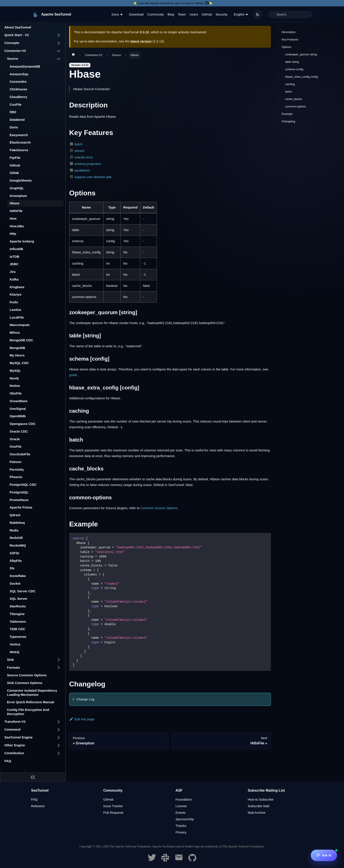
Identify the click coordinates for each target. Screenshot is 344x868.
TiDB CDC (17, 629)
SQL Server (18, 599)
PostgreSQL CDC (23, 485)
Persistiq (17, 469)
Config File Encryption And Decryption (28, 712)
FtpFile (15, 158)
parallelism (82, 170)
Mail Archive (257, 813)
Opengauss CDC (23, 424)
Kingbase (17, 287)
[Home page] (73, 55)
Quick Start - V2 (17, 35)
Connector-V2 (15, 51)
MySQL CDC (19, 363)
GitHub (207, 14)
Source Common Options (27, 675)
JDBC (14, 264)
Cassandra (18, 82)
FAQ (8, 761)
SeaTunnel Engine (18, 737)
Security (221, 14)
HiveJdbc (17, 226)
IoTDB (14, 257)
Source (13, 59)
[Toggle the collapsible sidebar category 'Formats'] (59, 668)
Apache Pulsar (21, 507)
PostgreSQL (19, 492)
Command (12, 729)
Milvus (15, 332)
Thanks (181, 826)
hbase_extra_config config (301, 77)
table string (292, 62)
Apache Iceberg (22, 241)
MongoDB (17, 348)
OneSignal (18, 409)
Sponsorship (185, 819)
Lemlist (15, 310)
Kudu (14, 302)
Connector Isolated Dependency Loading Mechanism (32, 693)
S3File (14, 553)
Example (287, 114)
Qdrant (15, 515)
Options (286, 47)
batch (78, 144)
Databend (17, 120)
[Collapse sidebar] (33, 777)
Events (181, 813)
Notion (15, 386)
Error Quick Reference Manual (31, 702)
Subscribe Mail (258, 806)
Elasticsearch (20, 142)
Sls (12, 568)
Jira (13, 272)
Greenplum (18, 196)
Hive (13, 218)
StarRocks (18, 606)
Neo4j (14, 378)
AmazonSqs (19, 74)
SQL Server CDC (23, 591)
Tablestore (18, 622)
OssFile (16, 446)
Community (156, 14)
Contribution (14, 753)
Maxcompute (20, 325)
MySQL (15, 371)
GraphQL (17, 188)
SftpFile (16, 561)
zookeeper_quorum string (301, 54)
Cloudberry (18, 97)
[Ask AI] (324, 855)
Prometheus (19, 500)
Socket (15, 583)
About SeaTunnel (18, 27)
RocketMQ (18, 545)
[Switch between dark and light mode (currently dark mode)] (258, 14)
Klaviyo (15, 294)
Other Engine (15, 745)
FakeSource (19, 150)
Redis (14, 530)
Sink (11, 660)
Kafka (14, 279)
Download (136, 14)
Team (182, 14)
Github (15, 165)
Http (13, 234)
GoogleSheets (21, 180)
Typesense (18, 637)
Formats (13, 667)
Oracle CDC (19, 431)
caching (290, 84)
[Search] (290, 14)
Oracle (15, 439)
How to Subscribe (261, 799)
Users (194, 14)
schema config (294, 69)
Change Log (85, 699)
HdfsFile (16, 211)
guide (73, 375)
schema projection (88, 164)
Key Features (290, 39)
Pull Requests (113, 813)
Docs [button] (115, 14)
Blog (171, 14)
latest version (141, 41)
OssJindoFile (20, 454)
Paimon (16, 462)
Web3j (14, 652)
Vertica (15, 644)
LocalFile (17, 317)
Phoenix (16, 477)
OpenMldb (18, 416)
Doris (14, 127)
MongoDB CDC (21, 340)
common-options (296, 106)
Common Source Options (159, 508)
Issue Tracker (113, 806)
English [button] (239, 14)
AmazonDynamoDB (25, 66)
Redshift (16, 538)
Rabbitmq (17, 523)
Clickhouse (18, 89)
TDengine (17, 614)
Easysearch (19, 135)
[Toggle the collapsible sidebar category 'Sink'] (59, 660)
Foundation (184, 799)
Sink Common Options (25, 683)
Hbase (15, 203)
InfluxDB (16, 249)
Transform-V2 (15, 722)
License (181, 806)
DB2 (13, 112)
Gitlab (14, 173)
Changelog (288, 121)
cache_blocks (294, 99)
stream (79, 151)
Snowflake (18, 576)
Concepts (12, 43)
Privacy (181, 832)
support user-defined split (93, 177)
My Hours (17, 355)
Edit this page (82, 719)
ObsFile (16, 393)
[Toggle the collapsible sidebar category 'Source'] (59, 59)
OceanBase (19, 401)
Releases (38, 806)
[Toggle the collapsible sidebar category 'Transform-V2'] (59, 722)
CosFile (16, 104)
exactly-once (84, 157)
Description (289, 32)
